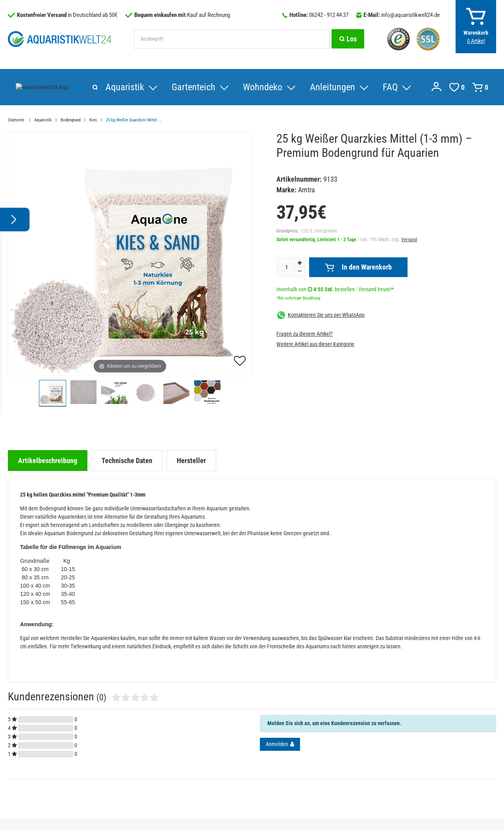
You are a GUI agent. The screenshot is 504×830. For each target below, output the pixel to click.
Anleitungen (243, 87)
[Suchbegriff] (232, 39)
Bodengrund (70, 120)
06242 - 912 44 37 (329, 15)
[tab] (48, 461)
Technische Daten (127, 461)
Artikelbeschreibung (48, 461)
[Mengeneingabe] (286, 267)
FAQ (300, 87)
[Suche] (348, 39)
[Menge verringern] (300, 271)
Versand (409, 240)
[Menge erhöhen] (300, 263)
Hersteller (191, 461)
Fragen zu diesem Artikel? (305, 334)
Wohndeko (173, 87)
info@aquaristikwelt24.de (410, 15)
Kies (93, 120)
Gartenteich (104, 87)
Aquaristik (35, 87)
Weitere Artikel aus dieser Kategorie (315, 344)
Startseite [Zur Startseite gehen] (17, 120)
